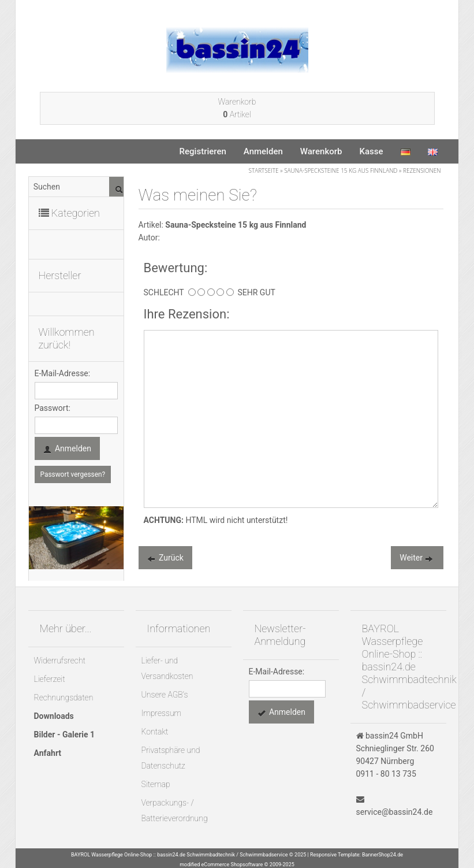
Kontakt (155, 732)
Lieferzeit (50, 679)
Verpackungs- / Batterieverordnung (175, 810)
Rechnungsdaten (64, 698)
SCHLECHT (166, 292)
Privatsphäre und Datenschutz (171, 758)
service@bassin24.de (395, 812)
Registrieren (203, 151)
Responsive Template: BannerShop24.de (357, 855)
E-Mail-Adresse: (63, 373)
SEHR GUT (255, 292)
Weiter (417, 559)
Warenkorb (321, 151)
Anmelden (263, 151)
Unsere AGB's (165, 695)
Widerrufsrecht (60, 661)
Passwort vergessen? (73, 474)
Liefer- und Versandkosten (167, 668)
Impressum (162, 713)
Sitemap (156, 784)
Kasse (371, 151)
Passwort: (53, 408)
